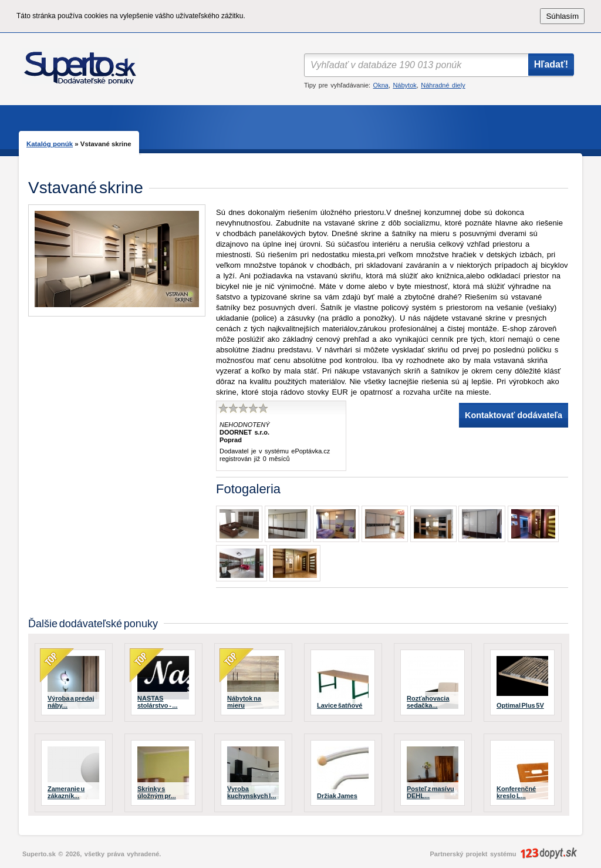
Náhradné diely (443, 85)
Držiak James (337, 796)
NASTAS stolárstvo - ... (158, 702)
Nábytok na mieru (244, 702)
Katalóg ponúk (50, 144)
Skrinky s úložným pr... (157, 792)
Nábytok (404, 85)
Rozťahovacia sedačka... (428, 702)
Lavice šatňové (340, 705)
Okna (381, 85)
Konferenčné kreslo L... (516, 792)
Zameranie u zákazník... (66, 792)
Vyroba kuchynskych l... (251, 792)
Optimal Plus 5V (520, 705)
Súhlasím (562, 16)
